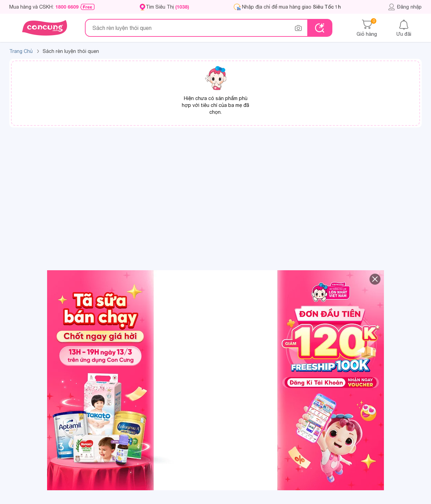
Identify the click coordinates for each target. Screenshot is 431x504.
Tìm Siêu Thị (167, 7)
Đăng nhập (405, 7)
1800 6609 (67, 7)
